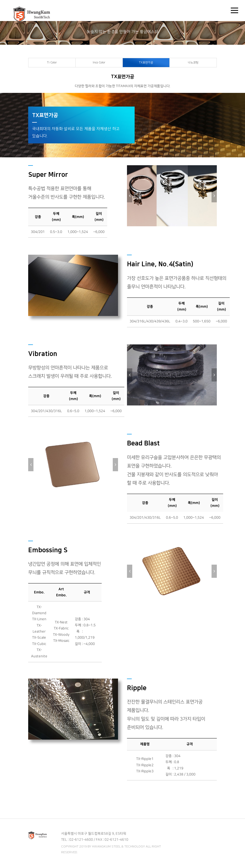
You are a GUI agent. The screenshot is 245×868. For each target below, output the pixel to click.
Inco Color (99, 63)
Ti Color (52, 63)
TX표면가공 (146, 63)
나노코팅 (193, 63)
